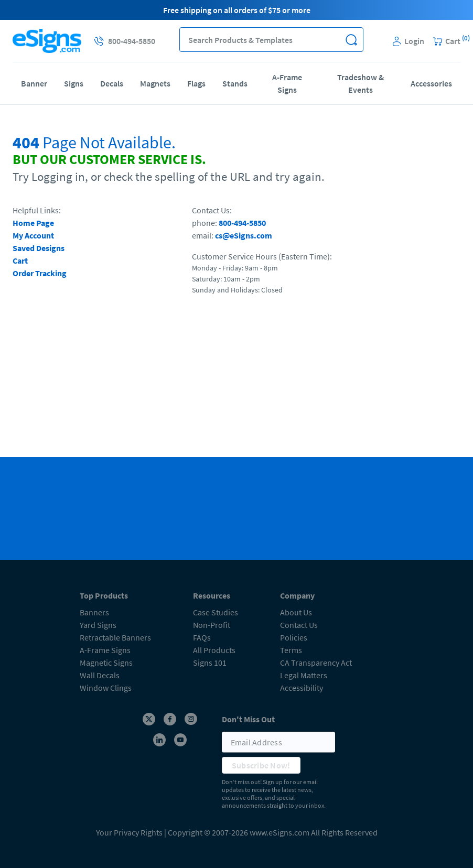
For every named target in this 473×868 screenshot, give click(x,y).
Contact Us (299, 625)
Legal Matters (304, 675)
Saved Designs (39, 248)
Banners (94, 612)
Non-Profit (212, 625)
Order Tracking (40, 273)
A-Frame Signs (287, 83)
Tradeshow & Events (361, 83)
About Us (296, 612)
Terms (291, 650)
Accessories (431, 83)
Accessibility (302, 688)
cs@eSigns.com (244, 235)
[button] (351, 40)
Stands (235, 83)
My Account (33, 235)
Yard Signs (98, 625)
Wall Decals (100, 675)
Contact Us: (212, 210)
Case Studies (216, 612)
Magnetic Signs (106, 663)
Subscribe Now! (261, 765)
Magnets (155, 83)
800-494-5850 (242, 223)
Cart (20, 261)
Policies (294, 637)
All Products (214, 650)
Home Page (33, 223)
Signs (74, 83)
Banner (34, 83)
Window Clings (106, 688)
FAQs (202, 637)
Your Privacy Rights (129, 832)
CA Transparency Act (316, 663)
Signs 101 (210, 663)
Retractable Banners (115, 637)
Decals (112, 83)
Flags (196, 83)
